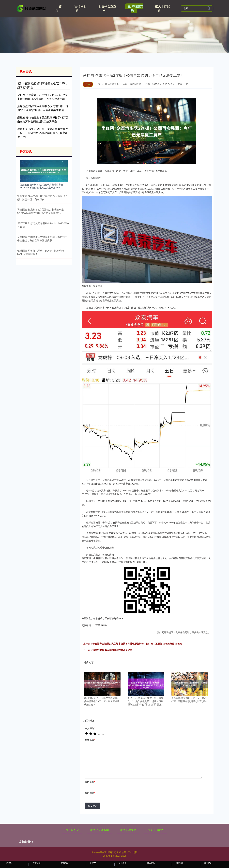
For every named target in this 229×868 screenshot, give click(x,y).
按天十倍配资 (162, 8)
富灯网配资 (80, 8)
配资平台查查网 (107, 8)
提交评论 (93, 806)
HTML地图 (132, 852)
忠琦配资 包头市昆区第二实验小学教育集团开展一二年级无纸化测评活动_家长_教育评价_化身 (43, 133)
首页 (59, 8)
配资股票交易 (136, 8)
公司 (88, 84)
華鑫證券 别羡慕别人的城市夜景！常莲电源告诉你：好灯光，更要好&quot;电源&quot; (137, 644)
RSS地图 (121, 852)
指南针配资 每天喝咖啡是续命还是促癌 (112, 650)
